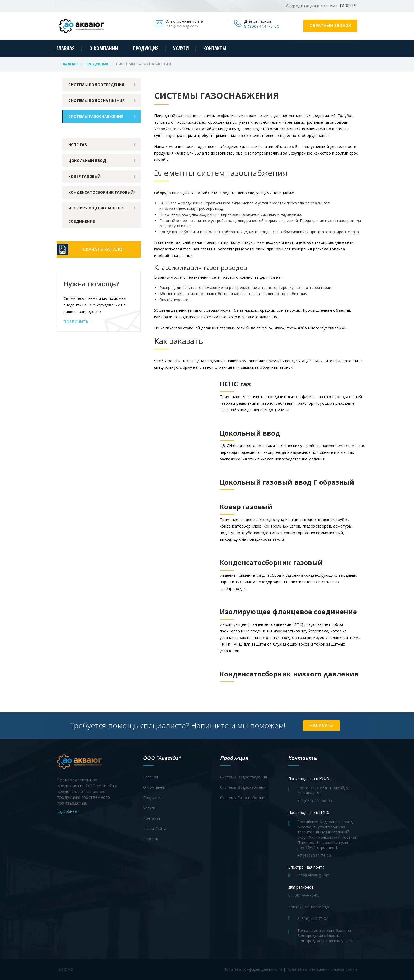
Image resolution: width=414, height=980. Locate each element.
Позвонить (78, 322)
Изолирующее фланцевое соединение (97, 215)
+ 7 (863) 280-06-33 (315, 801)
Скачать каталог (104, 249)
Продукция (146, 48)
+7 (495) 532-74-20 (314, 855)
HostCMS (65, 969)
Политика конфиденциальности (253, 969)
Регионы (151, 839)
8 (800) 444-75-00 (262, 26)
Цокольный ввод (87, 160)
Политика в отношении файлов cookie (322, 969)
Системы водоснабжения (97, 101)
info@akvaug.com (182, 26)
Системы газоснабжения (96, 116)
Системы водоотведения (96, 85)
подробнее (68, 811)
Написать (321, 725)
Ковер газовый (85, 176)
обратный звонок (330, 26)
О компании (104, 48)
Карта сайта (155, 829)
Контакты (215, 48)
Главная (66, 48)
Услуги (181, 48)
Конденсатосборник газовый (101, 192)
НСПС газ (78, 145)
